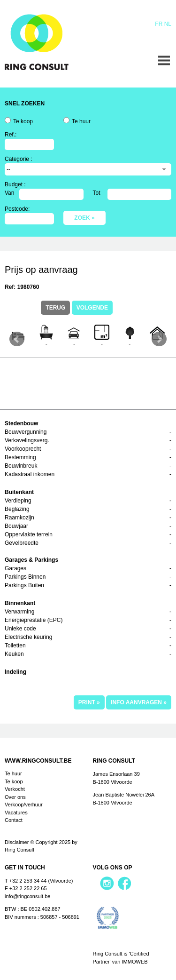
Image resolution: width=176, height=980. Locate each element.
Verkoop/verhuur (24, 805)
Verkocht (15, 789)
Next (159, 339)
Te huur (81, 121)
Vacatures (16, 813)
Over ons (15, 797)
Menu (164, 60)
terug (55, 308)
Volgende (92, 308)
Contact (14, 820)
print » (89, 702)
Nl (168, 24)
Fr (159, 24)
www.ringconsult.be (38, 761)
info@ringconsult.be (27, 896)
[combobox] (88, 169)
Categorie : (19, 159)
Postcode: (17, 209)
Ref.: (11, 135)
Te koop (23, 121)
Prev (17, 339)
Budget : (15, 184)
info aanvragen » (139, 702)
